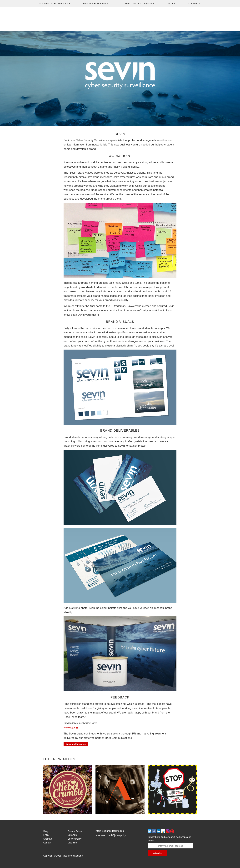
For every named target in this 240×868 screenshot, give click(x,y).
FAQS (46, 835)
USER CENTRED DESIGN (138, 3)
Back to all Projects (76, 744)
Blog (171, 3)
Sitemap (48, 839)
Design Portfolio (96, 3)
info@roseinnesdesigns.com (110, 831)
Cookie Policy (75, 839)
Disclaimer (73, 843)
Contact (194, 3)
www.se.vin (71, 728)
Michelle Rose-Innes (55, 3)
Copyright (72, 835)
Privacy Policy (75, 831)
